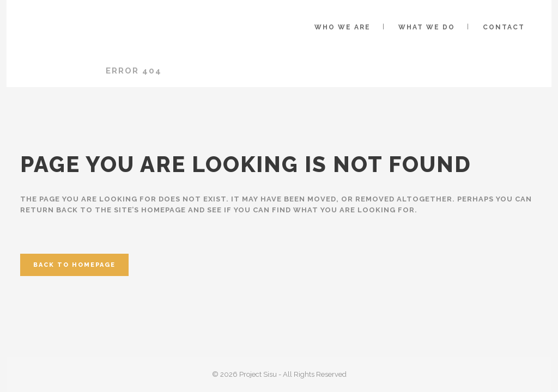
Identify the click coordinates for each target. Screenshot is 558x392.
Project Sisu (56, 71)
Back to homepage (74, 265)
